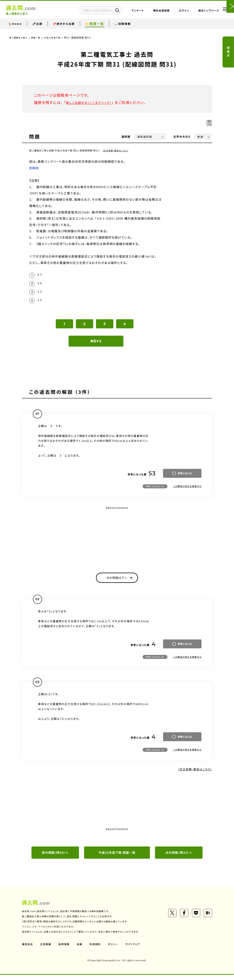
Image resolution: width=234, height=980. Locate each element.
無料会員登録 (150, 12)
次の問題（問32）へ (179, 857)
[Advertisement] (117, 540)
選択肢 (126, 137)
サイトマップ (135, 949)
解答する (96, 345)
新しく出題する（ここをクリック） (93, 102)
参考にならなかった (155, 490)
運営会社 (28, 949)
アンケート (127, 12)
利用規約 (97, 949)
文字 (182, 137)
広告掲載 (46, 949)
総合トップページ (198, 12)
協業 (81, 949)
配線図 (34, 168)
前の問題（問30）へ (55, 857)
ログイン (173, 12)
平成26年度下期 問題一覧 (117, 857)
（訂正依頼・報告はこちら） (117, 150)
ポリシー (115, 949)
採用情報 (65, 949)
